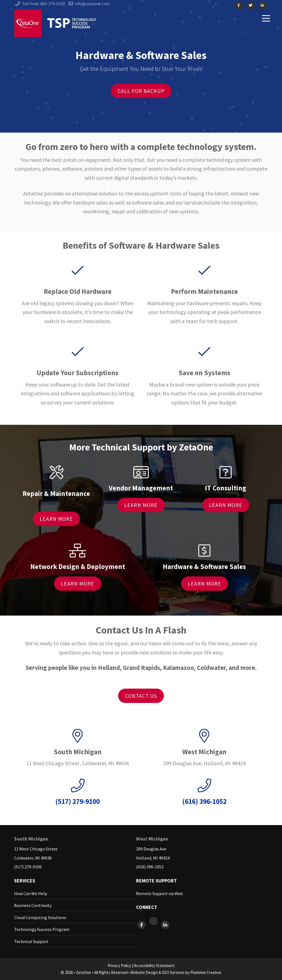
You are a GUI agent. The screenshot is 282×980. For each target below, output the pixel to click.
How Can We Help (31, 893)
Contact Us (141, 696)
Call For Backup (141, 91)
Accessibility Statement (154, 966)
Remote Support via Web (159, 893)
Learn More (56, 519)
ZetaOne (55, 23)
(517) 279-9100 (28, 867)
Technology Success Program (42, 929)
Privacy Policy (119, 966)
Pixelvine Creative (206, 972)
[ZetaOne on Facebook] (142, 925)
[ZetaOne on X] (154, 925)
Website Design (144, 972)
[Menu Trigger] (266, 18)
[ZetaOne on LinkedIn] (165, 925)
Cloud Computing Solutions (40, 917)
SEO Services (173, 972)
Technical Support (31, 941)
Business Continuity (33, 905)
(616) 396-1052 (150, 867)
